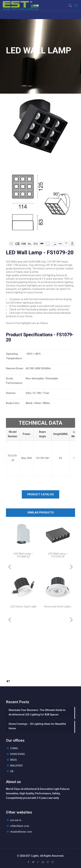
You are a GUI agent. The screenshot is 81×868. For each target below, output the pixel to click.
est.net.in (16, 820)
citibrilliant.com (20, 826)
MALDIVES (16, 766)
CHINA (14, 748)
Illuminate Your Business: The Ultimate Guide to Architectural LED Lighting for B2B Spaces (37, 712)
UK (12, 771)
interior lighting (38, 674)
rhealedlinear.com (21, 832)
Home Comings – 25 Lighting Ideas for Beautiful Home (37, 726)
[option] (23, 541)
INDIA (13, 760)
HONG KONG (17, 754)
